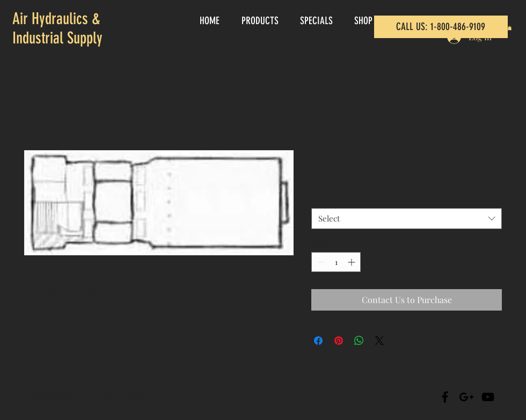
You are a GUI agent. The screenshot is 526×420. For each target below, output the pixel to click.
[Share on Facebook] (318, 341)
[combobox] (407, 219)
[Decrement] (320, 262)
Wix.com (176, 396)
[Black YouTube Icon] (488, 397)
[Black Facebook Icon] (445, 397)
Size (321, 198)
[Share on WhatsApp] (359, 341)
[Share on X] (379, 341)
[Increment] (352, 262)
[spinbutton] (336, 262)
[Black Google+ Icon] (466, 397)
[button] (510, 28)
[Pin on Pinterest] (339, 341)
